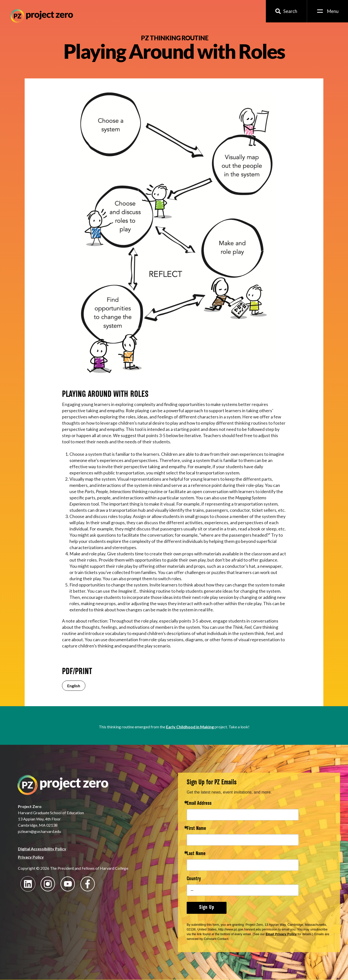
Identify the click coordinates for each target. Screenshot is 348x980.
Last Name (196, 854)
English (74, 686)
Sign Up (207, 908)
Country (194, 879)
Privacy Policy (31, 857)
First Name (196, 829)
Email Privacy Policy (281, 934)
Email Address (199, 804)
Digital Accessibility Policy (42, 849)
